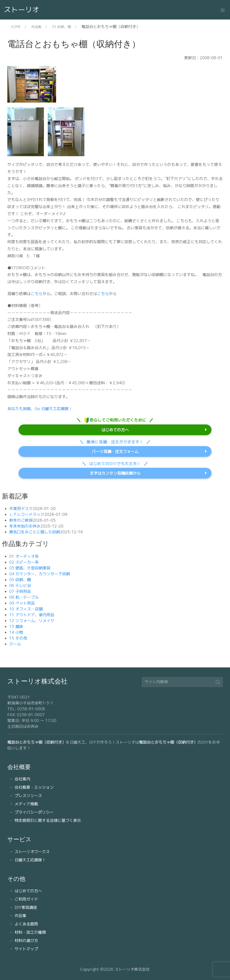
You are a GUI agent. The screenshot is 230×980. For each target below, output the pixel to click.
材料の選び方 (26, 941)
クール (15, 644)
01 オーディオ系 (24, 556)
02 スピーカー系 (24, 562)
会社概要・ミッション (34, 787)
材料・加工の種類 (30, 932)
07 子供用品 (20, 591)
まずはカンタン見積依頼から (115, 473)
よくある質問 (26, 924)
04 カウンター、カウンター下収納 (40, 574)
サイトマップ (26, 949)
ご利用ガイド (26, 899)
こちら (37, 294)
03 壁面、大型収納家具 (30, 568)
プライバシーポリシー (34, 812)
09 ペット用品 (22, 603)
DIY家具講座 (26, 907)
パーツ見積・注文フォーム (115, 452)
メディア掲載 (26, 804)
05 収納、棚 (61, 27)
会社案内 (22, 779)
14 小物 (16, 632)
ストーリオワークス (32, 852)
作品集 (36, 27)
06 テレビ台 (20, 586)
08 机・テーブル (24, 597)
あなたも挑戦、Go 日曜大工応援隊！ (40, 409)
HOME (16, 27)
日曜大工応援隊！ (30, 860)
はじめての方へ (115, 430)
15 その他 (18, 638)
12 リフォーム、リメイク (32, 621)
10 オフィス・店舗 (26, 609)
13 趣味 (16, 626)
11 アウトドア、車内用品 (32, 615)
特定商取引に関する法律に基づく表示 (48, 820)
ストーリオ (22, 10)
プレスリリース (28, 796)
